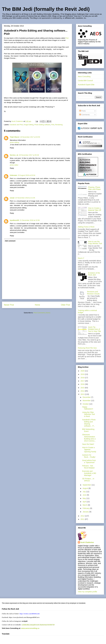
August (85, 488)
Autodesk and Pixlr (16, 125)
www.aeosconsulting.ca (30, 628)
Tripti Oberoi (15, 137)
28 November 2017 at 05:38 (29, 155)
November (87, 401)
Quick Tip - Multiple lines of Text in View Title (95, 329)
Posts (83, 111)
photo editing (14, 142)
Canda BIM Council (85, 81)
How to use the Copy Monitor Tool (95, 243)
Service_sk (14, 155)
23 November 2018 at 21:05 (25, 198)
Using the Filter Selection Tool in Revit (88, 414)
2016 (83, 384)
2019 (83, 374)
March (85, 505)
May (84, 498)
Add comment (10, 241)
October (86, 404)
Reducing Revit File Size (87, 348)
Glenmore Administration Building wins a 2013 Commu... (89, 438)
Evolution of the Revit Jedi (94, 274)
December (87, 397)
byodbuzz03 (14, 220)
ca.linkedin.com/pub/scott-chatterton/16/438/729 (38, 625)
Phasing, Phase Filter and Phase (94, 188)
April (85, 502)
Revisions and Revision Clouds (93, 293)
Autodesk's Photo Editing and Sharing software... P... (89, 423)
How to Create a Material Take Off (95, 209)
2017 (83, 381)
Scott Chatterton (87, 542)
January (86, 512)
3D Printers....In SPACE (88, 480)
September (87, 485)
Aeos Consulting (84, 77)
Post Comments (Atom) (42, 313)
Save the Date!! (88, 444)
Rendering (59, 125)
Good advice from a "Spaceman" (89, 461)
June (85, 495)
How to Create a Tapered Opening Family (89, 450)
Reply (12, 148)
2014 (83, 391)
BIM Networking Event (88, 430)
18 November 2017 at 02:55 (30, 137)
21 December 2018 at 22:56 (30, 220)
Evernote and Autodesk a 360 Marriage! (89, 473)
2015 (83, 388)
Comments (85, 115)
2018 (83, 378)
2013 (83, 394)
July (84, 492)
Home (37, 305)
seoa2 (12, 198)
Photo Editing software (42, 125)
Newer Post (9, 305)
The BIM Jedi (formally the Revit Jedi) (46, 9)
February (86, 508)
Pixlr (67, 38)
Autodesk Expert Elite (86, 85)
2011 (83, 519)
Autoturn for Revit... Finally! (89, 456)
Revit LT (81, 258)
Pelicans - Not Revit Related (88, 467)
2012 (83, 516)
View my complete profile (87, 592)
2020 (83, 371)
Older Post (65, 305)
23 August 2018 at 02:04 (27, 175)
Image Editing (29, 125)
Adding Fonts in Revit (86, 227)
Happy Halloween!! (88, 408)
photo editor (14, 165)
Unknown (13, 175)
